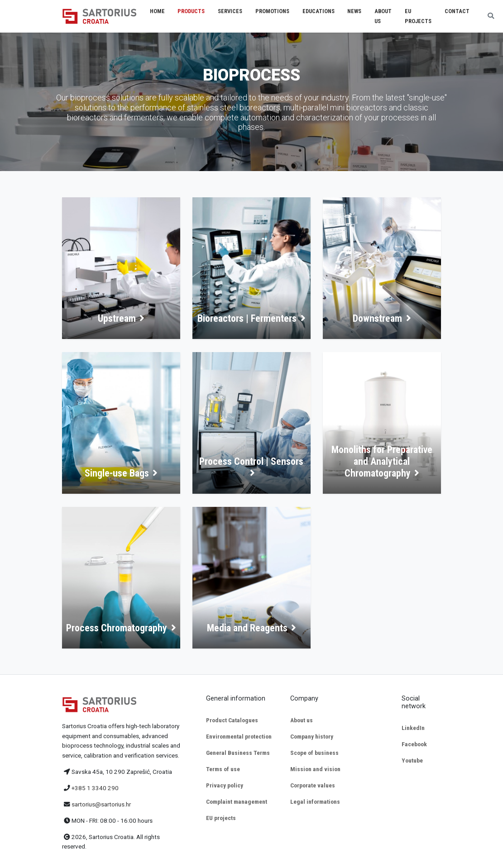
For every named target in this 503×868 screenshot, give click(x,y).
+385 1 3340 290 (95, 788)
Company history (312, 736)
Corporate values (313, 785)
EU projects (221, 818)
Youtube (412, 760)
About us (302, 720)
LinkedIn (413, 728)
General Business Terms (238, 753)
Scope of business (314, 753)
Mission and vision (315, 769)
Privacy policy (225, 785)
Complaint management (237, 801)
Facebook (414, 744)
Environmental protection (239, 736)
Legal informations (315, 801)
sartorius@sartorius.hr (101, 804)
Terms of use (223, 769)
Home (157, 11)
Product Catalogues (232, 720)
